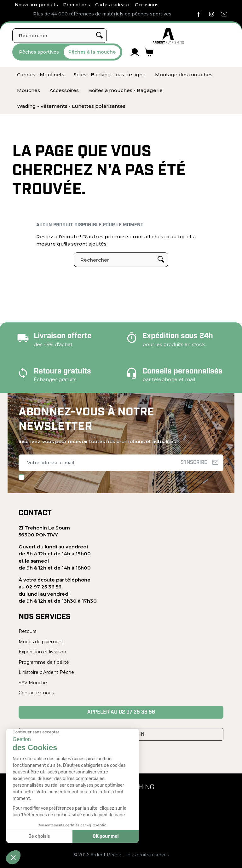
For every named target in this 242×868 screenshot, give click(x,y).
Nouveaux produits (36, 5)
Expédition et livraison (42, 652)
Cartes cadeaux (112, 5)
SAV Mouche (33, 683)
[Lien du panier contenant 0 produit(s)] (149, 52)
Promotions (77, 5)
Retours (27, 631)
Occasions (147, 5)
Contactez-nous (36, 693)
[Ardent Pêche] (168, 36)
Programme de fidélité (44, 662)
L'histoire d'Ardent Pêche (46, 672)
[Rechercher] (60, 36)
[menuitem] (41, 75)
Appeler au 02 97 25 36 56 (121, 712)
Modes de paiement (41, 642)
